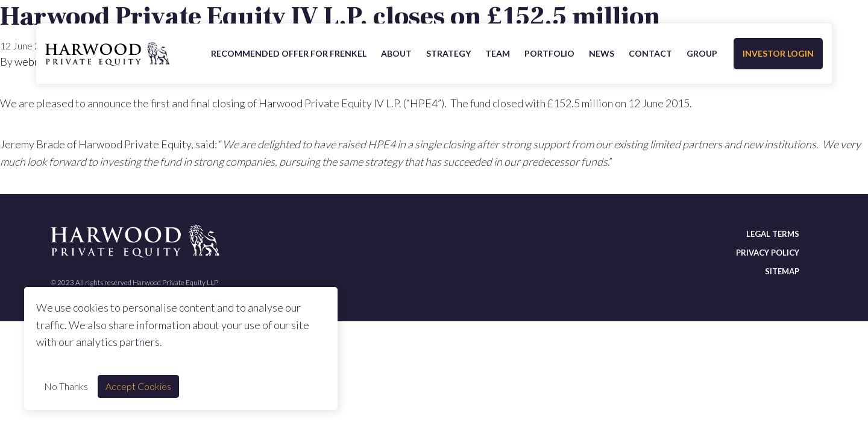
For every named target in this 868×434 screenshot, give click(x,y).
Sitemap (782, 271)
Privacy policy (768, 253)
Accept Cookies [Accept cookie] (138, 386)
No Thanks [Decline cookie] (66, 386)
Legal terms (773, 234)
